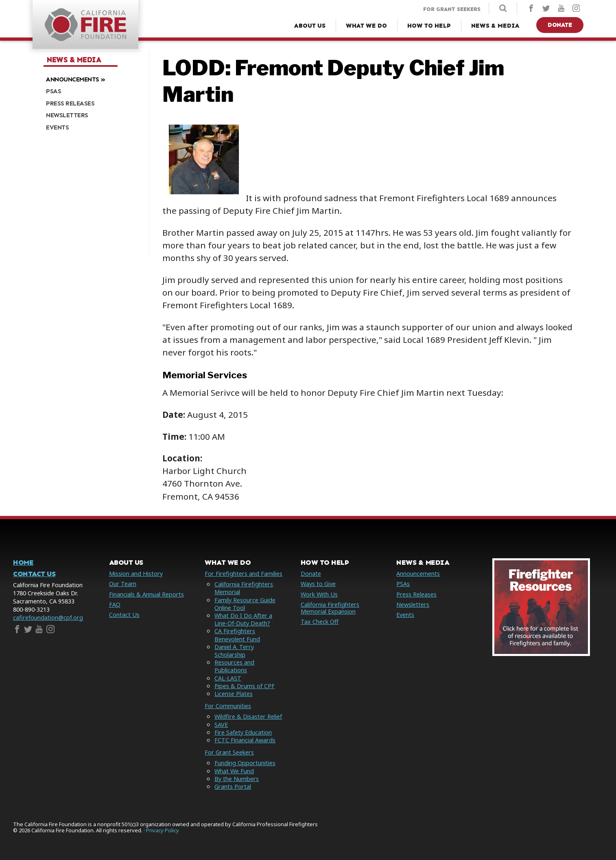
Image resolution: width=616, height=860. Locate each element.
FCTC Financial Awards (245, 740)
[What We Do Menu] (366, 26)
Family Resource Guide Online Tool (245, 604)
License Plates (234, 694)
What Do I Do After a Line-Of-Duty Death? (243, 619)
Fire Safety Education (243, 732)
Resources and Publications (234, 666)
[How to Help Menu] (429, 26)
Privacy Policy (163, 830)
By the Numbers (237, 779)
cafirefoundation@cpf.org (48, 618)
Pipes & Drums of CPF (245, 686)
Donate (560, 25)
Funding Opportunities (245, 763)
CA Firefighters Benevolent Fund (237, 635)
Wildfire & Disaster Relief (248, 716)
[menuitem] (93, 79)
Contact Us (34, 574)
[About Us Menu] (310, 26)
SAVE (221, 725)
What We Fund (234, 771)
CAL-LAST (228, 678)
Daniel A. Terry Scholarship (234, 651)
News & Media (74, 60)
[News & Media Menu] (495, 26)
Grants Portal (233, 787)
